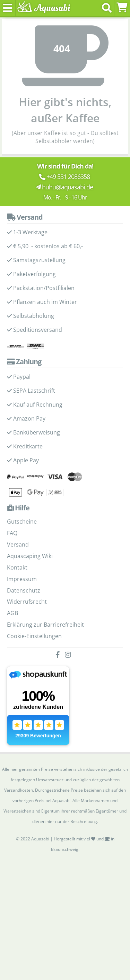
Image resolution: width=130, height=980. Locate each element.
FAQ (12, 533)
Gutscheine (22, 522)
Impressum (22, 579)
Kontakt (17, 567)
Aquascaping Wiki (30, 556)
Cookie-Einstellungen (34, 636)
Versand (18, 544)
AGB (12, 613)
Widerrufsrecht (27, 602)
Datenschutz (24, 590)
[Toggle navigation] (8, 8)
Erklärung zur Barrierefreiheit (45, 625)
